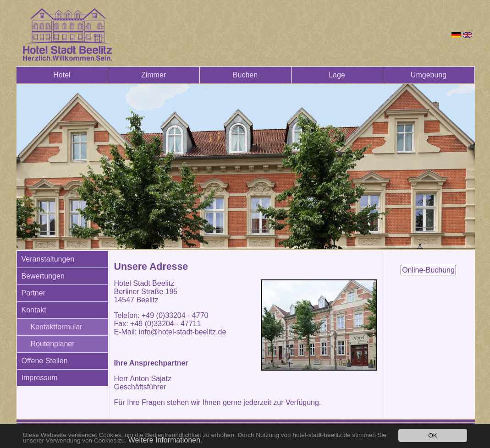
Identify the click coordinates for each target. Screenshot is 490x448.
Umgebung (429, 75)
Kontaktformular (57, 327)
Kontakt (34, 310)
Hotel (62, 75)
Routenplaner (53, 344)
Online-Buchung (428, 270)
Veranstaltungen (48, 259)
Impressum (40, 378)
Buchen (245, 75)
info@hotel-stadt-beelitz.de (183, 332)
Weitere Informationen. (165, 440)
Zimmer (154, 75)
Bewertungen (43, 276)
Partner (33, 293)
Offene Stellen (45, 361)
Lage (337, 75)
